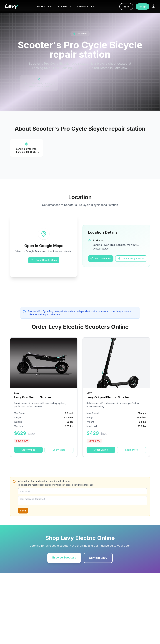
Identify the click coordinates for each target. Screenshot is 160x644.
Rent (126, 7)
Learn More (59, 450)
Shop (142, 7)
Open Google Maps (44, 260)
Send (23, 511)
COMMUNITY (86, 6)
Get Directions (101, 258)
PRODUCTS (44, 6)
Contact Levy (98, 558)
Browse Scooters (64, 557)
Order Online (28, 450)
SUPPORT (64, 6)
